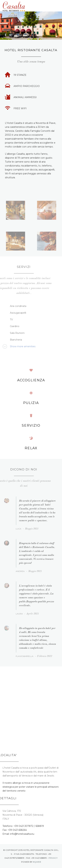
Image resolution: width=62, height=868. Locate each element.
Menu (57, 6)
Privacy (53, 858)
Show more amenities (23, 346)
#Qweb (37, 862)
